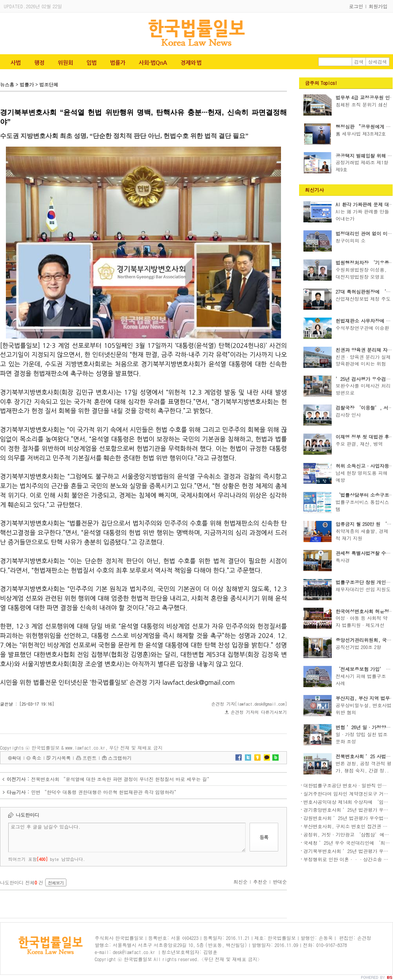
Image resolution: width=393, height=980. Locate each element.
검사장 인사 (348, 415)
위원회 (65, 63)
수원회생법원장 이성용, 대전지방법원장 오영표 (361, 273)
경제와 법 (191, 63)
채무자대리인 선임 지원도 (363, 589)
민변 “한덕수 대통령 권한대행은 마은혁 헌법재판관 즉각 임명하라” (105, 792)
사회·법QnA (153, 63)
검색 (359, 62)
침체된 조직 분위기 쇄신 (362, 104)
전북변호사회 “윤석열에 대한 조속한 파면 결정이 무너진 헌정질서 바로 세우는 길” (121, 779)
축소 (37, 758)
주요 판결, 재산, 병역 (359, 444)
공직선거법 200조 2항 (358, 647)
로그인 (356, 6)
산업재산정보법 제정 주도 (363, 299)
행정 (39, 63)
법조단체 (49, 84)
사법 (16, 63)
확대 (17, 758)
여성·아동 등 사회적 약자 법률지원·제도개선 (362, 621)
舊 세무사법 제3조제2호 (361, 133)
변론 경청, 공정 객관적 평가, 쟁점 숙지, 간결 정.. (364, 767)
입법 (92, 63)
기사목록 (61, 758)
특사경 (343, 560)
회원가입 (378, 6)
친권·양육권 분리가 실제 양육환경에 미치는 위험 (363, 360)
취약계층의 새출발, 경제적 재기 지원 (362, 534)
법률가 (118, 63)
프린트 (90, 758)
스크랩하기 (120, 758)
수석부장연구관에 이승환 (362, 328)
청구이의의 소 (351, 240)
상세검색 (378, 62)
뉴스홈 (7, 84)
